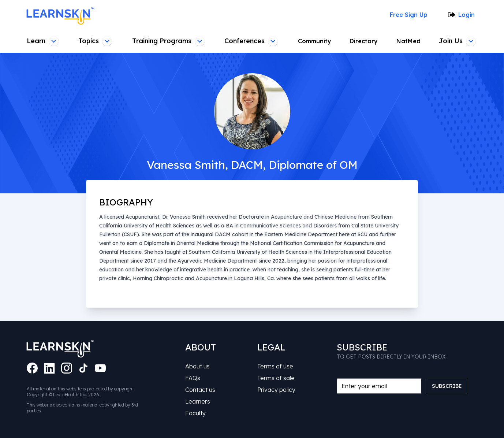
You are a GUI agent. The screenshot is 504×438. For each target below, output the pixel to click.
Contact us (201, 390)
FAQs (193, 378)
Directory (366, 41)
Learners (198, 401)
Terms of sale (276, 378)
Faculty (196, 413)
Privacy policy (276, 390)
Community (316, 41)
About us (199, 366)
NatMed (410, 41)
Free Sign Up (411, 15)
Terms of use (276, 366)
